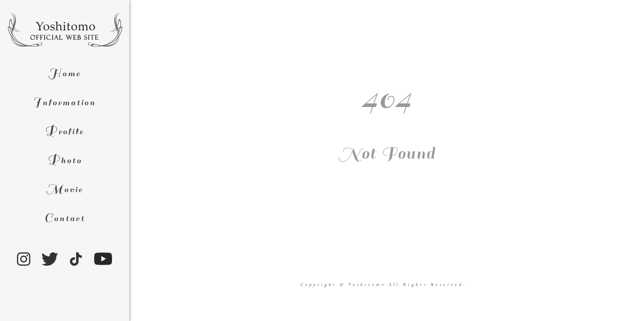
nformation (64, 103)
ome (65, 74)
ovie (65, 190)
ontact (65, 219)
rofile (64, 132)
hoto (65, 161)
